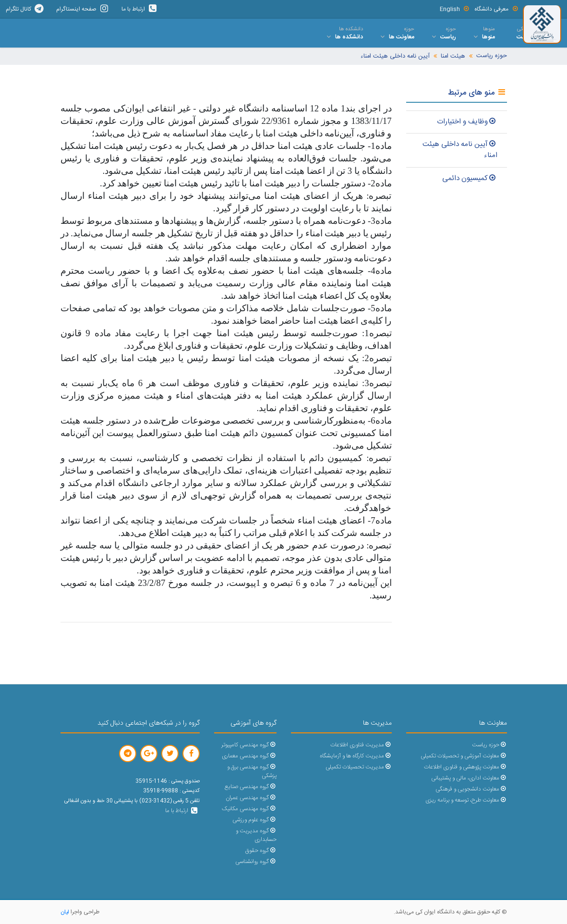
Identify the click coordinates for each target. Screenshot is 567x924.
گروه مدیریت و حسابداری (256, 835)
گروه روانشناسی (256, 862)
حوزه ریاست (492, 56)
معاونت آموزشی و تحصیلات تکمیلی (464, 756)
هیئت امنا (453, 56)
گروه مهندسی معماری (249, 756)
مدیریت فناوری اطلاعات (361, 745)
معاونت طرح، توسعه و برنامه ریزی (466, 800)
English (455, 9)
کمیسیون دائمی (470, 178)
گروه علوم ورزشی (254, 820)
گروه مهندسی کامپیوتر (249, 745)
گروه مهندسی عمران (251, 798)
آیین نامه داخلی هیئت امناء (395, 56)
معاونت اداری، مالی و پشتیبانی (469, 778)
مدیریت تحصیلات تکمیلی (358, 767)
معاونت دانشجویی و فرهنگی (471, 789)
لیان (65, 912)
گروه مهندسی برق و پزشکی (252, 772)
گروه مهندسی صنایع (250, 787)
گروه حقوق (261, 851)
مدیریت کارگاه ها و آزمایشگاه (356, 756)
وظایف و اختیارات (467, 122)
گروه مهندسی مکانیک (249, 809)
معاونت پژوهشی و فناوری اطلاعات (465, 767)
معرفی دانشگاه (496, 9)
